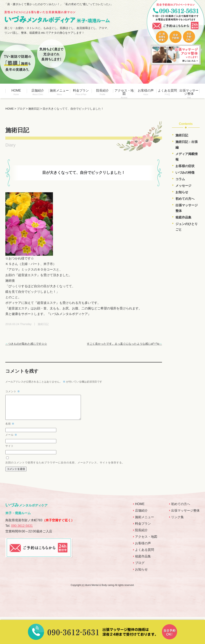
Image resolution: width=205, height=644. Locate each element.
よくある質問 (167, 92)
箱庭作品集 (183, 217)
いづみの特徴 (185, 173)
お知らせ (182, 192)
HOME (16, 92)
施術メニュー (59, 92)
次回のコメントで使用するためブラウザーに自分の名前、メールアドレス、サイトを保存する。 (65, 467)
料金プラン (81, 92)
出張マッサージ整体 (189, 94)
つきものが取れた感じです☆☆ (26, 344)
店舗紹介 (38, 92)
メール (11, 440)
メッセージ (183, 186)
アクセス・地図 (124, 94)
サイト (10, 451)
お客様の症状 (185, 166)
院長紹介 (103, 92)
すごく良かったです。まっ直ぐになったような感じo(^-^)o (124, 344)
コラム (180, 179)
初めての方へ (185, 199)
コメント (13, 391)
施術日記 (182, 135)
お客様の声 (146, 92)
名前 (10, 428)
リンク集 (177, 522)
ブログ (140, 568)
